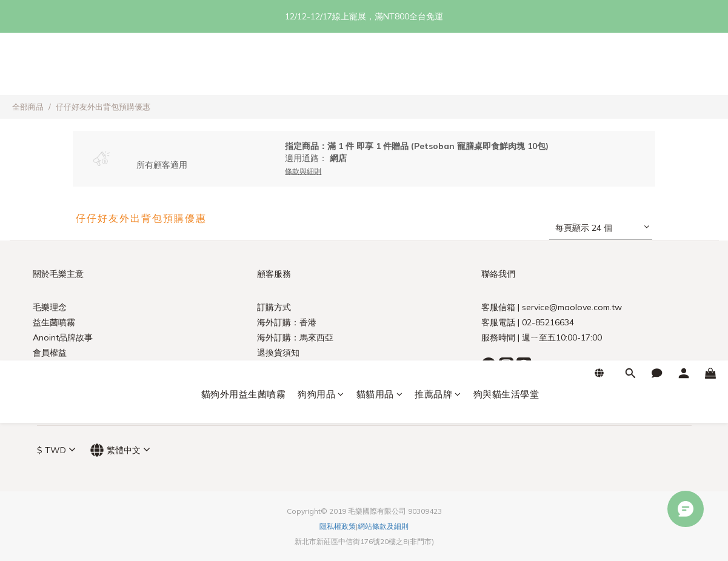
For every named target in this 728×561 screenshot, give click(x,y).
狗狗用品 (321, 66)
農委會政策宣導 (62, 368)
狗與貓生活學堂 (506, 66)
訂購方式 (274, 307)
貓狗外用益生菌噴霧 (244, 66)
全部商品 (28, 107)
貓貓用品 (380, 66)
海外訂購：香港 (287, 322)
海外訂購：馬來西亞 (295, 337)
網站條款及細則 (383, 526)
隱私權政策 (338, 526)
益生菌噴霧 (54, 322)
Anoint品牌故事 (63, 337)
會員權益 (50, 353)
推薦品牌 (438, 66)
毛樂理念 (50, 307)
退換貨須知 (278, 353)
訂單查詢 (274, 368)
